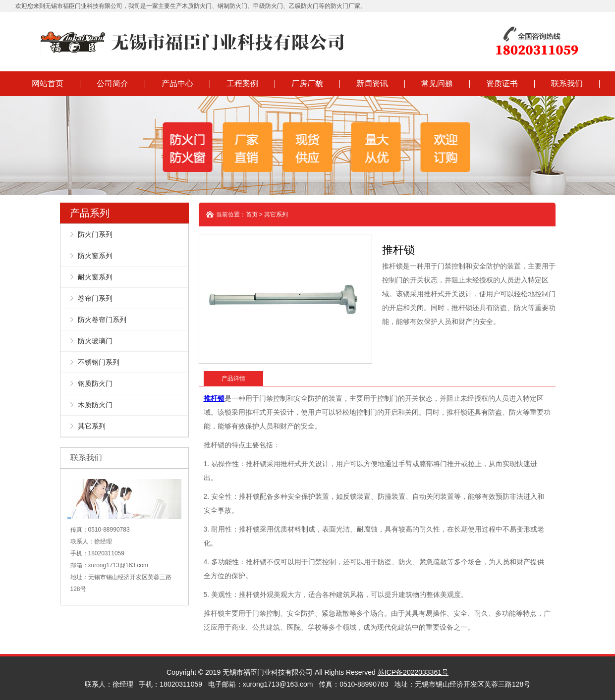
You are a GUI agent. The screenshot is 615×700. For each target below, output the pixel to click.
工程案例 (242, 83)
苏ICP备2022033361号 (413, 672)
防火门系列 (95, 234)
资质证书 (502, 83)
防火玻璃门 (95, 341)
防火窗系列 (95, 256)
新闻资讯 (372, 83)
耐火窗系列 (95, 277)
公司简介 (112, 83)
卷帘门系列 (95, 298)
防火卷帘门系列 (102, 320)
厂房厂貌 (307, 83)
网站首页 (48, 83)
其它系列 (92, 426)
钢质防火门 (95, 383)
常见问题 (437, 83)
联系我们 (567, 83)
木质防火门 (95, 405)
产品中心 (177, 83)
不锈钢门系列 (99, 362)
